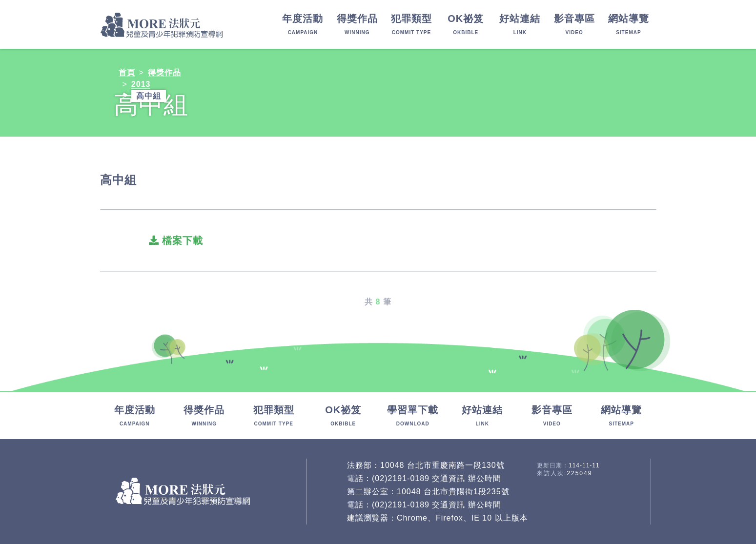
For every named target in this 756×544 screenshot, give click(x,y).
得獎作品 (164, 72)
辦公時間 (485, 478)
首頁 (127, 72)
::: (4, 398)
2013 (141, 84)
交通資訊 (449, 478)
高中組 (149, 96)
